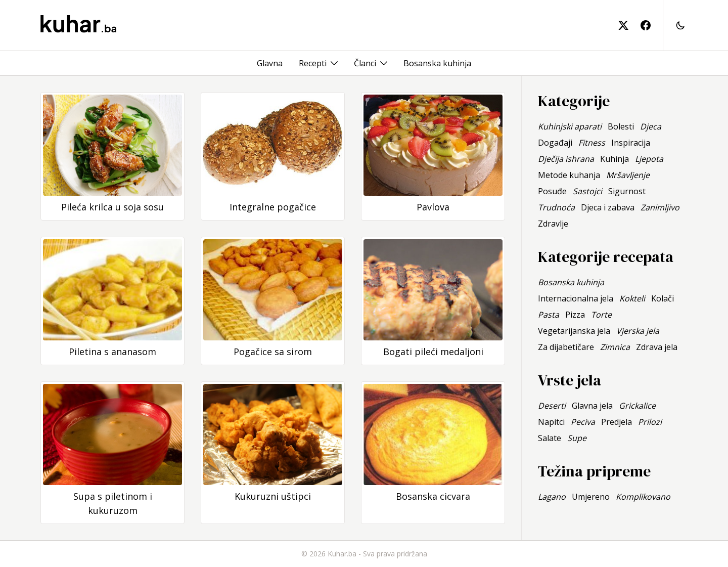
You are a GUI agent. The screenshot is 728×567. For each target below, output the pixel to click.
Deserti (552, 406)
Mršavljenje (628, 175)
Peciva (583, 422)
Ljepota (649, 159)
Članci (365, 63)
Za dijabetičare (566, 347)
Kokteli (632, 298)
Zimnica (615, 347)
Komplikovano (643, 497)
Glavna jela (592, 406)
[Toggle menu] (334, 63)
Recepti (313, 63)
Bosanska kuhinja (437, 63)
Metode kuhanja (569, 175)
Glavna (270, 63)
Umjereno (591, 497)
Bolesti (621, 126)
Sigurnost (627, 191)
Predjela (617, 422)
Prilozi (650, 422)
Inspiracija (631, 143)
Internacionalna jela (576, 298)
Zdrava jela (657, 347)
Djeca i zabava (608, 207)
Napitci (551, 422)
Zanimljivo (660, 207)
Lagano (552, 497)
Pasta (549, 315)
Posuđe (552, 191)
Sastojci (587, 191)
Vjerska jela (638, 331)
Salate (550, 438)
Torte (601, 315)
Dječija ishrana (566, 159)
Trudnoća (556, 207)
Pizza (575, 315)
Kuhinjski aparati (570, 126)
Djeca (651, 126)
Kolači (663, 298)
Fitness (592, 143)
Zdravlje (553, 224)
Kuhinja (615, 159)
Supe (577, 438)
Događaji (555, 143)
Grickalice (637, 406)
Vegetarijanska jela (574, 331)
